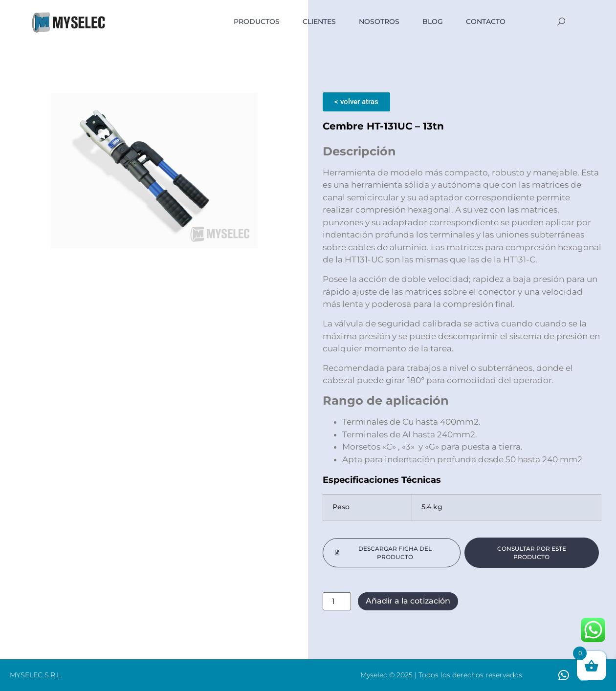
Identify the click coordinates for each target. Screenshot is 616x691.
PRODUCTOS (257, 22)
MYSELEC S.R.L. (36, 675)
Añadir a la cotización (408, 601)
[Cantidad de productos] (337, 601)
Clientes (319, 22)
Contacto (486, 22)
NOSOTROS (379, 22)
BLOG (433, 22)
